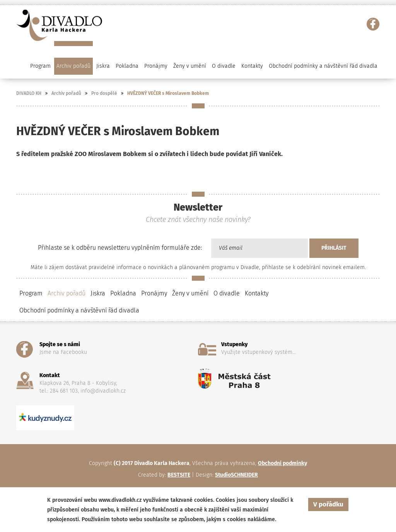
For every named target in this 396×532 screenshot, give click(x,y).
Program (31, 293)
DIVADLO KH (29, 93)
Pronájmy (156, 66)
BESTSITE (179, 475)
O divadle (227, 293)
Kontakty (252, 66)
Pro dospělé (104, 93)
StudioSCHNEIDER (236, 475)
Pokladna (127, 66)
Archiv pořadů (66, 93)
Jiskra (103, 66)
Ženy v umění (190, 293)
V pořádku (328, 504)
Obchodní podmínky (282, 463)
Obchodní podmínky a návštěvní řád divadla (323, 66)
